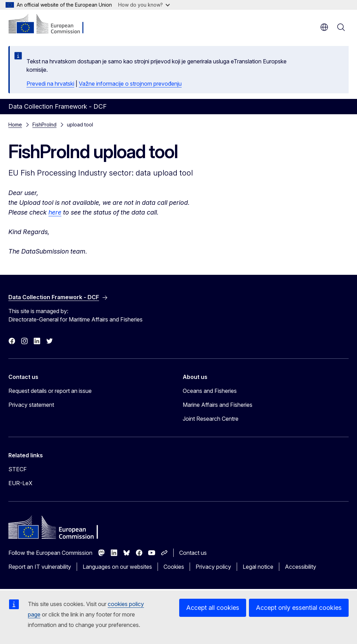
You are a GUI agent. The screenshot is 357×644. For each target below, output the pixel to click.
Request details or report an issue (50, 391)
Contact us (193, 553)
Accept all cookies (213, 608)
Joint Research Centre (211, 419)
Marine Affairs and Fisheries (218, 405)
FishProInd (44, 125)
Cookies (174, 567)
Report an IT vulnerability (40, 567)
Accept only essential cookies (299, 608)
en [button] (324, 27)
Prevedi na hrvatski (50, 84)
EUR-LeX (20, 483)
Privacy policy (213, 567)
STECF (18, 469)
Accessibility (301, 567)
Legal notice (258, 567)
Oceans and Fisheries (210, 391)
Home (15, 125)
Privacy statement (31, 405)
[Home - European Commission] (51, 24)
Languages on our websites (117, 567)
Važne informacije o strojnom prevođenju (130, 84)
